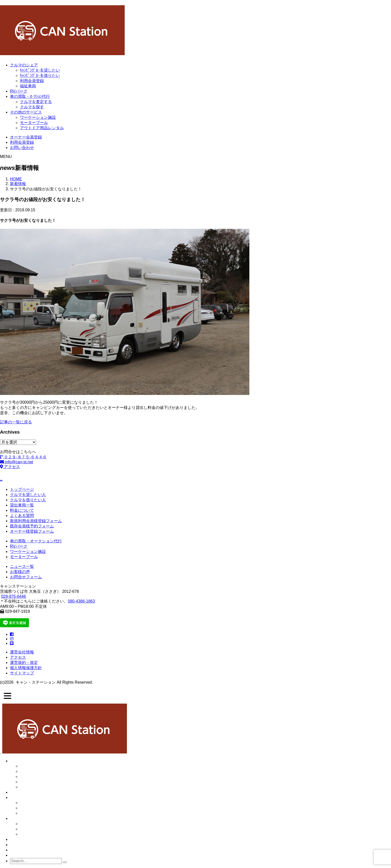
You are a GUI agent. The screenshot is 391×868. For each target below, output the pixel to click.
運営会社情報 (22, 652)
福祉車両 (28, 86)
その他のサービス (26, 112)
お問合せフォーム (26, 577)
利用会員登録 (32, 81)
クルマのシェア (24, 65)
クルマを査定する (36, 102)
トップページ (22, 489)
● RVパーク (20, 792)
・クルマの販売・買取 (40, 803)
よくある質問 (22, 516)
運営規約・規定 (24, 663)
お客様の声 (20, 572)
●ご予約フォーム (25, 850)
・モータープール (36, 829)
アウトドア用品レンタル (42, 128)
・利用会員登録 (34, 782)
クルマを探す (32, 107)
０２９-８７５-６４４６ (23, 457)
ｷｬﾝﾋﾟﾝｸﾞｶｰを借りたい (40, 75)
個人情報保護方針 (26, 668)
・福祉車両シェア (36, 787)
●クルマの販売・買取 (29, 798)
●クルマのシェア (25, 761)
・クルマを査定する (38, 808)
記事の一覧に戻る (16, 422)
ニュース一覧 (22, 566)
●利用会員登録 (23, 845)
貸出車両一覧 (22, 505)
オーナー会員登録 (26, 137)
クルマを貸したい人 (28, 495)
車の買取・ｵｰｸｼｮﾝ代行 (30, 96)
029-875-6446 (13, 596)
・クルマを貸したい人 (40, 771)
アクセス (10, 467)
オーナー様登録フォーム (32, 531)
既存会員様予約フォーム (32, 526)
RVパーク (19, 91)
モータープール (34, 123)
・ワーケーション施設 (40, 824)
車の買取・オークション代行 (36, 541)
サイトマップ (22, 673)
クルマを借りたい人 (28, 500)
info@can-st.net (17, 462)
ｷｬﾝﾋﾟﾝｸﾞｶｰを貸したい (40, 70)
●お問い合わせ (23, 855)
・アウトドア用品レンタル (44, 834)
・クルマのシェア (36, 766)
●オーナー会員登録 (27, 839)
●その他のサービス (27, 818)
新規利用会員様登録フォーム (36, 521)
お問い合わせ (22, 148)
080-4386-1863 (81, 601)
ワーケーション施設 (38, 117)
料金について (22, 510)
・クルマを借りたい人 (40, 777)
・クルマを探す (34, 813)
